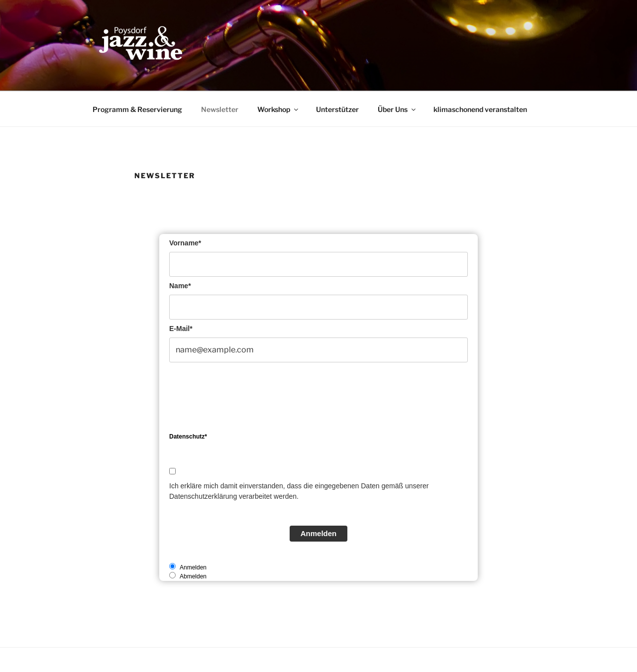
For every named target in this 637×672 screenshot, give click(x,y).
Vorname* (185, 243)
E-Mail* (181, 329)
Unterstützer (337, 109)
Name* (180, 286)
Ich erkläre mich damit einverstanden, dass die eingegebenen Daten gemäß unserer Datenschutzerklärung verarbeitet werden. (299, 491)
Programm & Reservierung (137, 109)
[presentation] (245, 400)
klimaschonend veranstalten (480, 109)
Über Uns (397, 109)
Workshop (278, 109)
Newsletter (220, 109)
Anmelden (319, 533)
